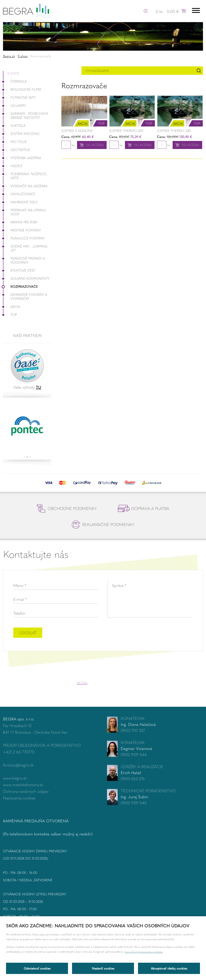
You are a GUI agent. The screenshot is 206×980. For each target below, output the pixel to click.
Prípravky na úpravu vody (25, 212)
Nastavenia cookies (19, 798)
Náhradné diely (20, 202)
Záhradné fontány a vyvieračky (25, 296)
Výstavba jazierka (22, 158)
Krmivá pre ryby (20, 222)
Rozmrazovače (20, 286)
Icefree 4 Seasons (77, 131)
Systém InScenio (21, 134)
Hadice (13, 166)
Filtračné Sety (19, 97)
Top (10, 315)
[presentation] (162, 633)
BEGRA (82, 683)
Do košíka (95, 145)
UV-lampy (14, 105)
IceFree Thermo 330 (174, 131)
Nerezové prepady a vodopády (24, 260)
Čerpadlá (15, 81)
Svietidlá (14, 126)
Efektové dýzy (19, 270)
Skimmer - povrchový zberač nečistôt (26, 116)
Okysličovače (19, 194)
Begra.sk (9, 56)
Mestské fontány (22, 230)
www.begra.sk (15, 778)
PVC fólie (15, 142)
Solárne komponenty (26, 278)
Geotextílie (17, 150)
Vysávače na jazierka (25, 186)
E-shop (23, 56)
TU (39, 387)
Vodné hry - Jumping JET (25, 248)
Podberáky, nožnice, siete (25, 176)
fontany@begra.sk (18, 765)
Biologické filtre (22, 89)
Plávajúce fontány (24, 238)
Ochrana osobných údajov (26, 791)
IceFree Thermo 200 (126, 131)
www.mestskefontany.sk (23, 784)
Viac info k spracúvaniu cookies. (144, 951)
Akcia (11, 307)
